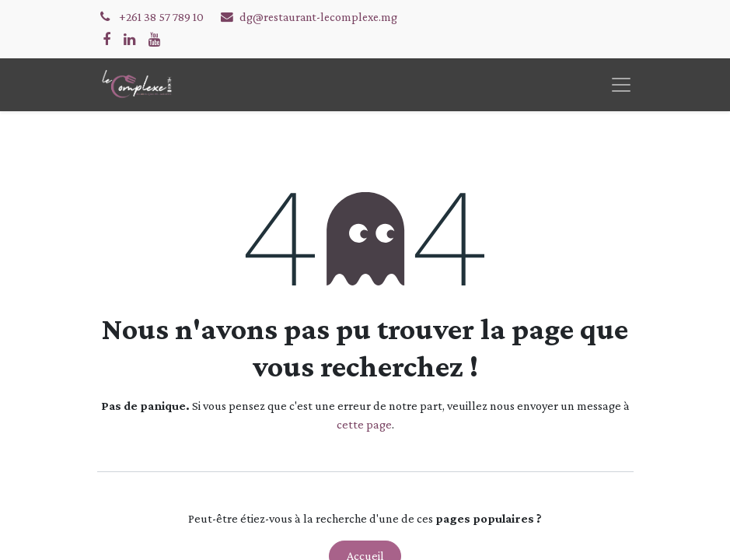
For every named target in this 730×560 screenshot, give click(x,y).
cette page (364, 424)
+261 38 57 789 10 (162, 17)
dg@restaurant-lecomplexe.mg (318, 17)
